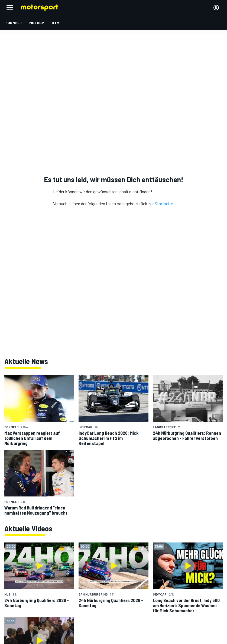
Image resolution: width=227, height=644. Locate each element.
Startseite (164, 203)
